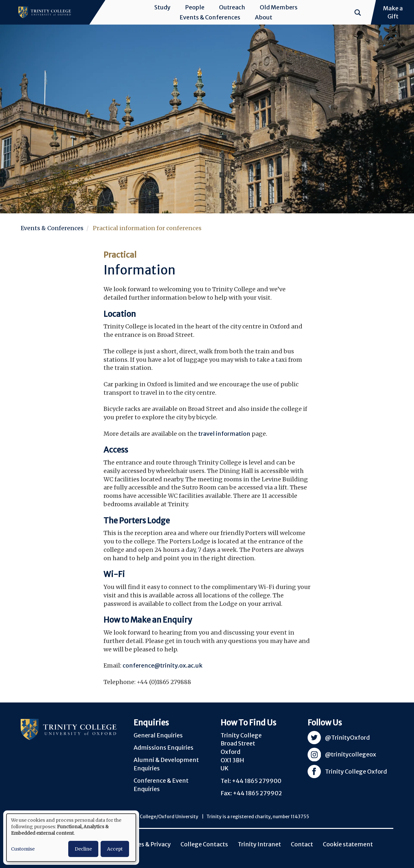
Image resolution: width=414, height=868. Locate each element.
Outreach (232, 7)
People (195, 7)
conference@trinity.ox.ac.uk (163, 665)
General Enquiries (158, 735)
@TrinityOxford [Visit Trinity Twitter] (347, 738)
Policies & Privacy (147, 844)
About (264, 17)
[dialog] (71, 838)
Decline (83, 849)
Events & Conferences (210, 17)
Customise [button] (23, 849)
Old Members (279, 7)
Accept (115, 849)
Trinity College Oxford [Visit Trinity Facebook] (356, 772)
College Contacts (204, 844)
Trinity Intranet (259, 844)
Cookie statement (348, 844)
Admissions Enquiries (163, 748)
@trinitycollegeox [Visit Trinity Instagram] (351, 754)
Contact (302, 844)
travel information (224, 434)
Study (162, 7)
